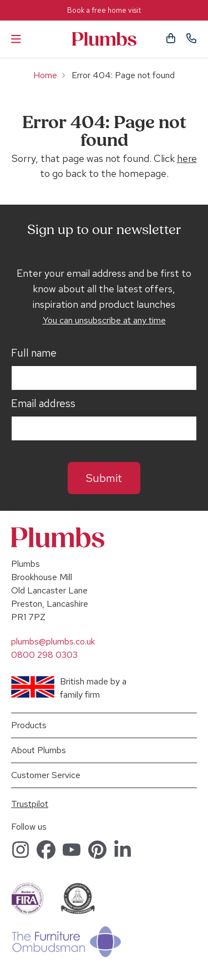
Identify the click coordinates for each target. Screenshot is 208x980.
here (187, 158)
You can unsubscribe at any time (104, 320)
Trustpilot (30, 804)
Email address (43, 404)
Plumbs (104, 39)
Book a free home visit (104, 10)
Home (45, 75)
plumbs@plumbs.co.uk (53, 641)
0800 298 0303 (44, 655)
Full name (34, 353)
